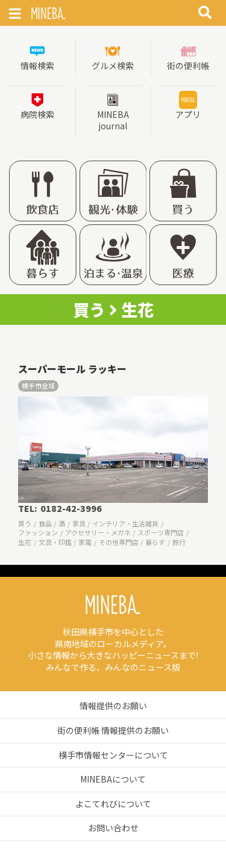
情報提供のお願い (113, 706)
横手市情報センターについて (113, 755)
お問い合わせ (113, 828)
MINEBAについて (113, 779)
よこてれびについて (113, 804)
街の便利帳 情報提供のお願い (113, 730)
